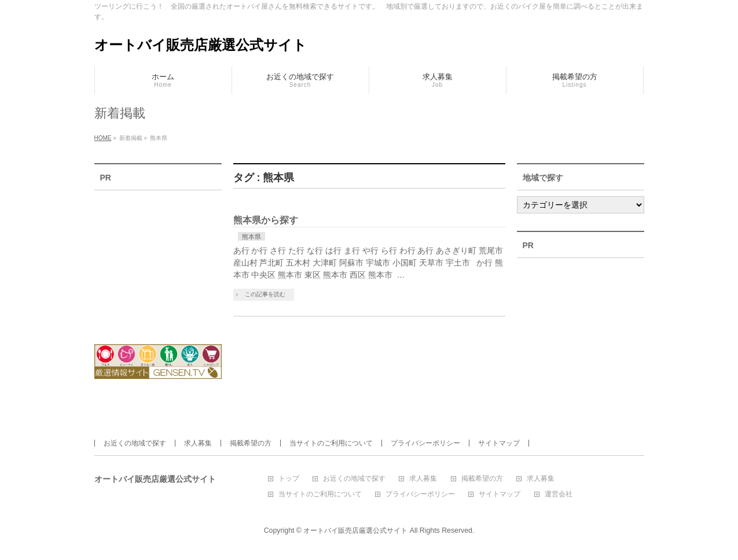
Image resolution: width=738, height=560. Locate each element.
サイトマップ (499, 443)
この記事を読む (265, 294)
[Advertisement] (158, 260)
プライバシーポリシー (425, 443)
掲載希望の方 (251, 443)
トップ (289, 479)
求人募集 (198, 443)
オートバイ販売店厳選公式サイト (201, 45)
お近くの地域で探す (135, 443)
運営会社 (559, 494)
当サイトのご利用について (331, 443)
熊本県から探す (266, 220)
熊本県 (251, 237)
